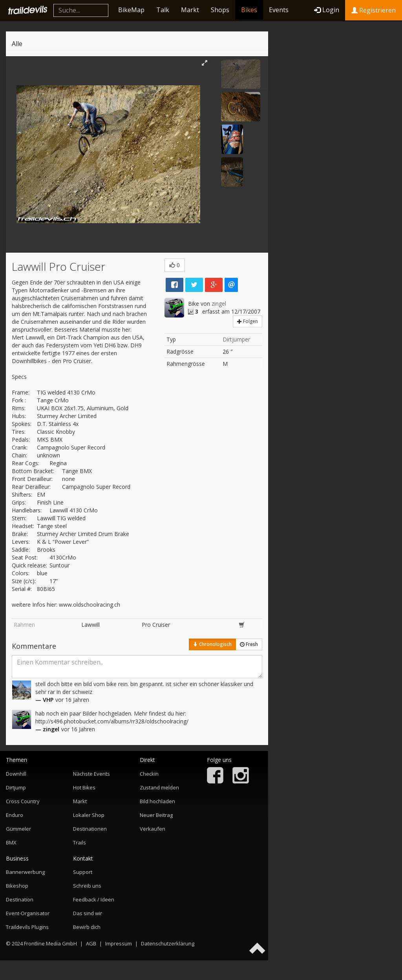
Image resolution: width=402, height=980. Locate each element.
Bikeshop (17, 886)
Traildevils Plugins (27, 927)
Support (83, 872)
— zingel (47, 729)
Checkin (149, 774)
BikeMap (131, 10)
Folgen (248, 321)
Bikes (249, 10)
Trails (79, 842)
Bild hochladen (157, 801)
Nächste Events (91, 774)
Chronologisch (212, 644)
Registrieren (374, 10)
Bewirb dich (87, 927)
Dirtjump (16, 787)
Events (279, 10)
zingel (219, 304)
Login (327, 10)
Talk (163, 10)
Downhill (16, 774)
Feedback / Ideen (94, 899)
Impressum (119, 943)
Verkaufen (153, 829)
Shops (220, 10)
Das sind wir (88, 913)
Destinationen (90, 829)
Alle (17, 44)
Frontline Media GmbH (50, 943)
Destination (20, 899)
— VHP (44, 700)
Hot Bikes (84, 787)
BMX (11, 842)
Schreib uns (87, 886)
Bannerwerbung (25, 872)
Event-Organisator (28, 913)
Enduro (15, 815)
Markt (190, 10)
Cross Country (23, 801)
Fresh (249, 644)
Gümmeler (18, 829)
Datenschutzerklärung (168, 943)
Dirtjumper (236, 339)
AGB (91, 943)
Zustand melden (159, 787)
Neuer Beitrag (156, 815)
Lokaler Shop (89, 815)
